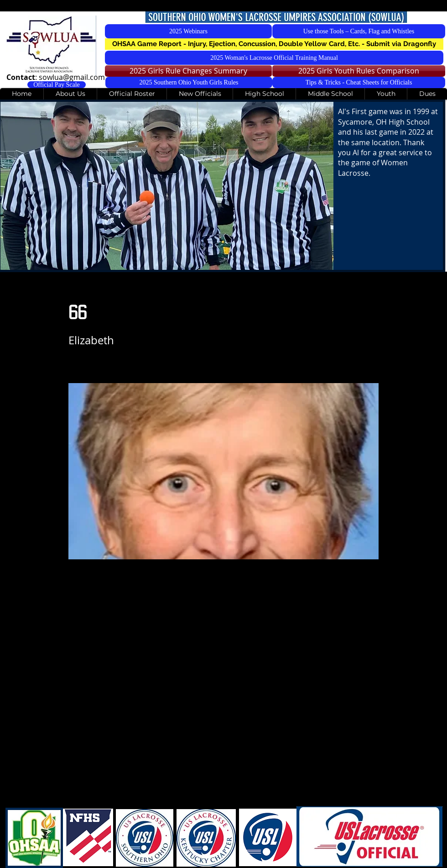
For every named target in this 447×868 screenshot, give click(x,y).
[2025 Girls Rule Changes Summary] (188, 71)
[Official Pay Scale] (57, 85)
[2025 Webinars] (188, 31)
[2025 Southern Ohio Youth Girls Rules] (189, 82)
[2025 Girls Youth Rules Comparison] (359, 71)
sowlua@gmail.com (72, 77)
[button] (274, 44)
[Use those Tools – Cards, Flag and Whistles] (359, 31)
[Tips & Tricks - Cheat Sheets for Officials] (359, 82)
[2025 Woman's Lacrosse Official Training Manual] (274, 58)
